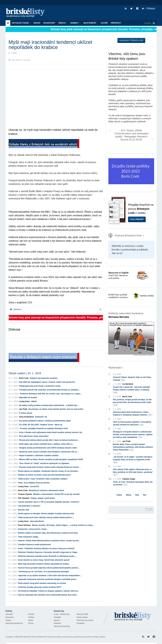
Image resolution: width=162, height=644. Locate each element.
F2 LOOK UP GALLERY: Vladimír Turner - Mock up (41, 425)
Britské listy (27, 13)
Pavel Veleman (24, 525)
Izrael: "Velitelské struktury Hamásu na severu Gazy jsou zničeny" (47, 548)
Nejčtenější (91, 23)
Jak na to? (117, 253)
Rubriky (75, 23)
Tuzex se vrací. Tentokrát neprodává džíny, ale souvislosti (133, 483)
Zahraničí (9, 614)
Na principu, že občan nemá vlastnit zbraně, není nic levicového (56, 409)
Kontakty (57, 617)
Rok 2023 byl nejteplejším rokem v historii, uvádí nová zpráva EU (47, 382)
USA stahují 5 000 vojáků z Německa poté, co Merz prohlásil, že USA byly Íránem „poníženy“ (133, 472)
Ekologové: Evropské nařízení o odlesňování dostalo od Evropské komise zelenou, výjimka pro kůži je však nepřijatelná (133, 435)
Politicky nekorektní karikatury (126, 315)
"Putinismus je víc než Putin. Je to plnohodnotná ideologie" (44, 572)
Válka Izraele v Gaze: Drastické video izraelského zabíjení (43, 479)
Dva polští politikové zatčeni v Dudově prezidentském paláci (45, 421)
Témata (63, 23)
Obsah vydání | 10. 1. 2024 (25, 373)
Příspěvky (116, 23)
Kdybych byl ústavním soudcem (44, 378)
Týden (119, 495)
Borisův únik (24, 510)
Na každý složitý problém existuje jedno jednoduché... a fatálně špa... (49, 405)
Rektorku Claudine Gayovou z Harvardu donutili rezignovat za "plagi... (48, 552)
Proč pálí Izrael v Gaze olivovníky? (34, 436)
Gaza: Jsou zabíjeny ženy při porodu (34, 483)
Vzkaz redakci (82, 617)
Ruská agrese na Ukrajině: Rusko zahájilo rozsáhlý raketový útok (46, 514)
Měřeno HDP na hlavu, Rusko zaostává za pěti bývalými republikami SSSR (51, 459)
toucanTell (34, 487)
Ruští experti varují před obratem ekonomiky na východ (42, 583)
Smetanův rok (41, 417)
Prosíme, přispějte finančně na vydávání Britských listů (44, 428)
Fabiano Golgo (129, 479)
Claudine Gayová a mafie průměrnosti (34, 545)
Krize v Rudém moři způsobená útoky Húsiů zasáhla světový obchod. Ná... (51, 432)
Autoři (104, 23)
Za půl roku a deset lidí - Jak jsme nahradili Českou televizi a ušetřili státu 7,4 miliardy (131, 390)
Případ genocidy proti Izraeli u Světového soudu (40, 386)
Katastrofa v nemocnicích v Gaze (32, 529)
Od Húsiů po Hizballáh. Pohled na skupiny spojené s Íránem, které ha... (49, 591)
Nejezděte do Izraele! (28, 397)
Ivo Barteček (128, 384)
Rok (137, 495)
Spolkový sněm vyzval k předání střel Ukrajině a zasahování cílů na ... (49, 452)
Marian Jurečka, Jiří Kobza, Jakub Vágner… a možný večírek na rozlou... (63, 525)
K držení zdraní (26, 413)
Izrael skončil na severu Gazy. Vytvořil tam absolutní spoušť (44, 560)
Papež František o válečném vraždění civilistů (39, 456)
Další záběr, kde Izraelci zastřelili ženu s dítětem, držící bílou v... (46, 444)
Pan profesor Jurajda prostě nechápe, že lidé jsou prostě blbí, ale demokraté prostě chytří (132, 402)
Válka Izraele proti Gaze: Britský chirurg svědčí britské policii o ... (46, 517)
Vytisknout (16, 309)
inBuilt (34, 401)
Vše (145, 495)
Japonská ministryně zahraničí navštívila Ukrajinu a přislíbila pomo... (48, 579)
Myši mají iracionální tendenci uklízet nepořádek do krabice (44, 564)
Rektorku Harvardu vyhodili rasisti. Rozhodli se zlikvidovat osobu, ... (48, 556)
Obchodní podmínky (62, 626)
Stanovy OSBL (83, 614)
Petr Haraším (24, 498)
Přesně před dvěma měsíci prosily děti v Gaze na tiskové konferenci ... (49, 440)
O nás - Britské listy (62, 614)
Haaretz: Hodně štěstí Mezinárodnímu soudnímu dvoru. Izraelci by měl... (49, 541)
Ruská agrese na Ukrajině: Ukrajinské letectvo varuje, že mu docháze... (49, 471)
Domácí (31, 614)
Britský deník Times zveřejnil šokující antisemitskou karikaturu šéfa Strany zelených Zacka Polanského (133, 447)
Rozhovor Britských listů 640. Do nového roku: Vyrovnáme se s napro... (51, 394)
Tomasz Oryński (25, 494)
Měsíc (129, 495)
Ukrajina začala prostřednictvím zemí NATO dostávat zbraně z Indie (48, 448)
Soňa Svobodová (26, 417)
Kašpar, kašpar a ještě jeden (43, 498)
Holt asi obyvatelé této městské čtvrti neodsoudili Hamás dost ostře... (48, 595)
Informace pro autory (85, 620)
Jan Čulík (23, 409)
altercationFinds (37, 521)
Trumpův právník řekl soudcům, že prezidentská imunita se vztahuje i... (50, 390)
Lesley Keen (24, 401)
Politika (31, 617)
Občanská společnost (14, 623)
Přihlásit (148, 9)
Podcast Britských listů (125, 236)
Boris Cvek (24, 378)
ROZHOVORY (49, 23)
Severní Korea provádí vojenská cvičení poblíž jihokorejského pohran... (49, 568)
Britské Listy (133, 617)
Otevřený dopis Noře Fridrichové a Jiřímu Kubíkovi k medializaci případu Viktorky (133, 414)
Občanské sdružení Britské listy (35, 637)
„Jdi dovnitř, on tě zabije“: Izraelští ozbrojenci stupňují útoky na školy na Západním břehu (133, 460)
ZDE (30, 303)
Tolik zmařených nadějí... (29, 537)
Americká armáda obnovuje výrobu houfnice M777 (40, 587)
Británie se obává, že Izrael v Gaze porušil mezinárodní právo (44, 475)
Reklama (57, 623)
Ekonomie (10, 617)
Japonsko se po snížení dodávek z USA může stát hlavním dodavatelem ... (50, 576)
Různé (31, 623)
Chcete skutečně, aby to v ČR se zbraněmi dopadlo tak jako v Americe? (49, 502)
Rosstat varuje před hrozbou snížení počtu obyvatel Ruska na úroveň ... (50, 467)
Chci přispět (137, 219)
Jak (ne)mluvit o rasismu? (29, 506)
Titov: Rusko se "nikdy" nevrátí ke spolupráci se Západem (44, 463)
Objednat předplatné (131, 40)
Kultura (8, 620)
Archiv (37, 23)
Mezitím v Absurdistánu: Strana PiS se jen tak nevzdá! (56, 494)
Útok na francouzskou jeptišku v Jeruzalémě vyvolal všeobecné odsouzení (132, 423)
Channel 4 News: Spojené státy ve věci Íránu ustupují (132, 379)
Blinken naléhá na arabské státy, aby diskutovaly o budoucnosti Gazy (48, 533)
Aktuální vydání (21, 23)
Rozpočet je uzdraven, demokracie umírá (46, 490)
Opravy (57, 620)
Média (31, 620)
